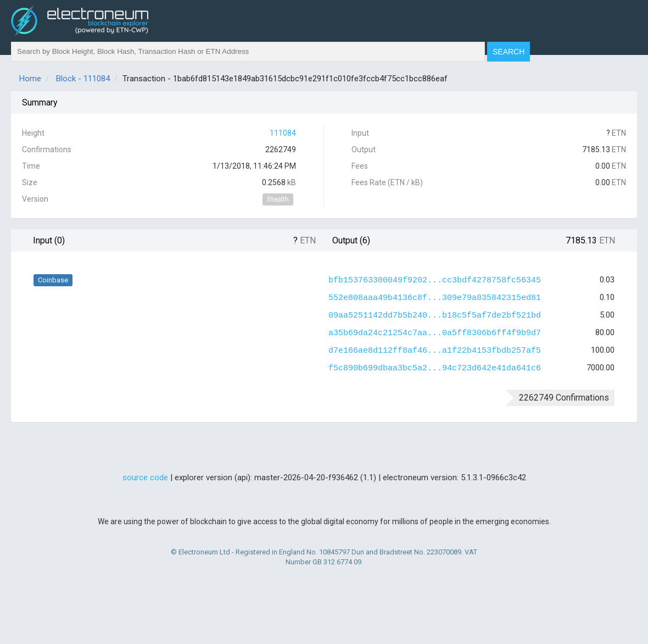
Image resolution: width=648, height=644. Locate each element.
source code (145, 478)
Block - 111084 (83, 79)
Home (30, 79)
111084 (283, 133)
